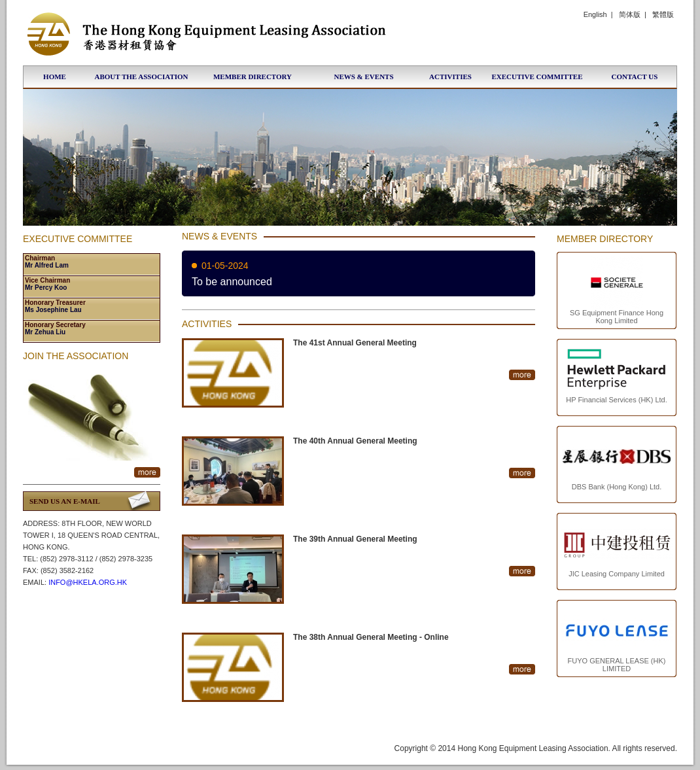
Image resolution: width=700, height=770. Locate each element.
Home (55, 77)
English (595, 14)
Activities (450, 77)
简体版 (630, 14)
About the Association (141, 77)
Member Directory (253, 77)
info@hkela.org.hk (88, 582)
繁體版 (663, 14)
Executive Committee (537, 77)
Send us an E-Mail (65, 501)
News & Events (363, 77)
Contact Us (635, 77)
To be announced (232, 282)
